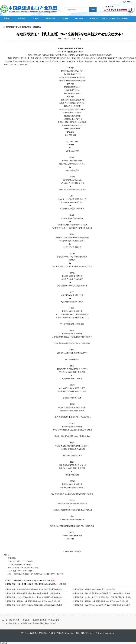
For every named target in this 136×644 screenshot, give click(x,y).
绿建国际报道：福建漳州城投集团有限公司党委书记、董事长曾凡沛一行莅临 (101, 593)
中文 (124, 2)
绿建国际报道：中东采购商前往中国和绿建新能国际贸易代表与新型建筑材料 (33, 589)
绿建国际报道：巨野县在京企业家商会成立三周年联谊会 (94, 589)
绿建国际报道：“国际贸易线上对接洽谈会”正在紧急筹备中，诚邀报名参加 (32, 593)
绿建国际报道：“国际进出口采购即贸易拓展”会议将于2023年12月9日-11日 (32, 601)
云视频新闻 (94, 19)
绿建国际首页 (25, 27)
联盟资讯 (65, 19)
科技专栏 (36, 19)
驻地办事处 (51, 19)
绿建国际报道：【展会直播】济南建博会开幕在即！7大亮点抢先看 (34, 620)
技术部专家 (79, 19)
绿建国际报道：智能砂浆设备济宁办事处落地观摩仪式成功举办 (33, 623)
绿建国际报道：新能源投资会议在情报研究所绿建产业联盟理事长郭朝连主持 (101, 605)
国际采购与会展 (123, 19)
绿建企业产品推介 (108, 19)
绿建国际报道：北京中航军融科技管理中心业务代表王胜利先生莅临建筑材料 (33, 597)
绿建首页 (7, 19)
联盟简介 (22, 19)
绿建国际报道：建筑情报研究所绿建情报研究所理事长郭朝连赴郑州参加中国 (33, 605)
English (130, 2)
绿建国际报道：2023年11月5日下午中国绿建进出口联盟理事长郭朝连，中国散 (102, 597)
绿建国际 (29, 9)
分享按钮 (3, 643)
